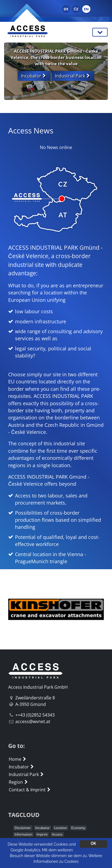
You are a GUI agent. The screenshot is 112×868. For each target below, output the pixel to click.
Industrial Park (27, 774)
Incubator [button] (34, 76)
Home (18, 759)
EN (86, 9)
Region (19, 782)
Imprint (42, 834)
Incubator (22, 767)
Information (23, 834)
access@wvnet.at (33, 721)
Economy (78, 828)
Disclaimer (23, 828)
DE (66, 9)
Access (57, 834)
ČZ (76, 9)
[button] (12, 609)
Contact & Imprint (30, 790)
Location (61, 828)
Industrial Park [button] (73, 76)
